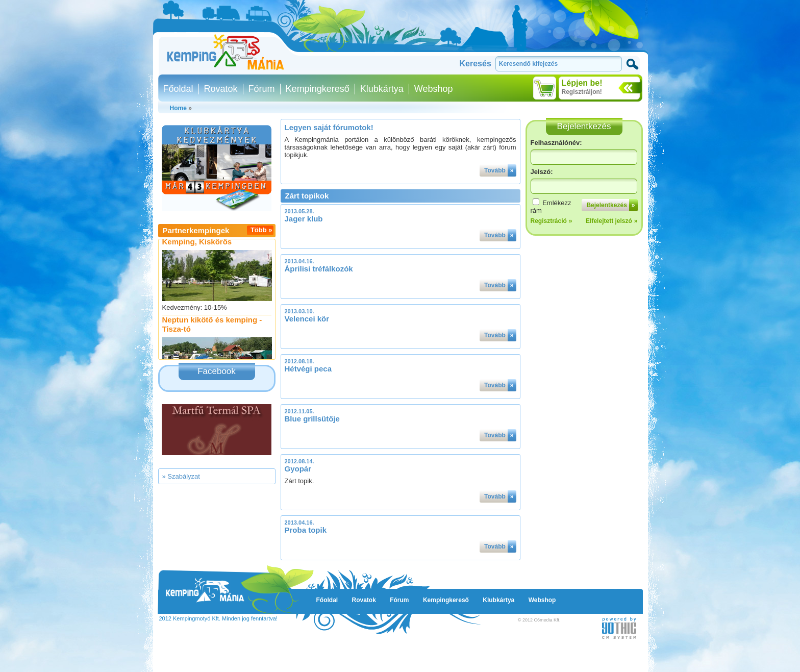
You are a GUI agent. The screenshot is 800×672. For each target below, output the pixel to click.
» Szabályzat (181, 476)
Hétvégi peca (308, 369)
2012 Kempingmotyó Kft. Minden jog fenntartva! (218, 618)
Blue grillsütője (312, 419)
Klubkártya (382, 89)
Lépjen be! (582, 83)
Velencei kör (307, 319)
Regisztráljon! (582, 92)
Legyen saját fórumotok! (329, 127)
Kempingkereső (318, 89)
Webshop (434, 89)
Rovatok (221, 89)
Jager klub (304, 219)
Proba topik (306, 530)
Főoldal (178, 89)
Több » (261, 230)
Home (178, 108)
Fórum (262, 89)
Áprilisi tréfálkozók (319, 269)
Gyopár (298, 469)
